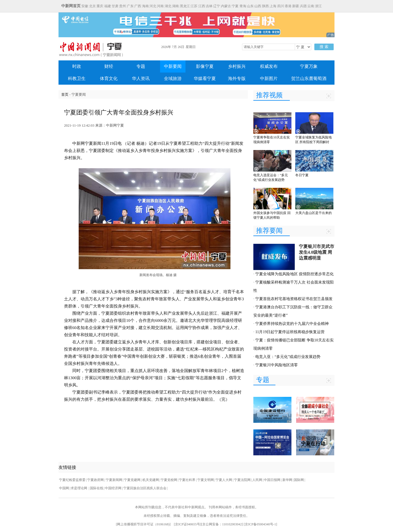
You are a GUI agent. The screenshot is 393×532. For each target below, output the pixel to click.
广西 (138, 6)
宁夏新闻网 (114, 480)
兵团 (303, 6)
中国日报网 (272, 480)
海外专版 (237, 78)
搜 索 (324, 47)
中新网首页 (71, 6)
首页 (65, 94)
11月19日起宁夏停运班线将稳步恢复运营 (290, 332)
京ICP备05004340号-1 (260, 524)
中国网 (64, 488)
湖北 (168, 6)
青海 (243, 6)
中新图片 (269, 78)
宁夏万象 (309, 66)
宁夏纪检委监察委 (72, 480)
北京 (92, 6)
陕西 (265, 6)
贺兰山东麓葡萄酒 (309, 78)
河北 (153, 6)
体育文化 (109, 78)
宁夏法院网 (242, 480)
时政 (77, 66)
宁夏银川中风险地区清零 (277, 365)
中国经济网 (113, 488)
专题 (141, 66)
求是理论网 (79, 488)
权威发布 (269, 66)
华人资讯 (141, 78)
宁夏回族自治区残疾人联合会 (145, 488)
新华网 (287, 480)
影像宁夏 (205, 66)
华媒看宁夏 (205, 78)
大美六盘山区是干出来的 (314, 213)
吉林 (209, 6)
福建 (108, 6)
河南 (160, 6)
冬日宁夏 (302, 175)
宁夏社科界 (187, 480)
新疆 (296, 6)
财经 (109, 66)
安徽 (85, 6)
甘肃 (115, 6)
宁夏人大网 (224, 480)
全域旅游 (173, 78)
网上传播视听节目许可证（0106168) (143, 524)
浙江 (318, 6)
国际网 (299, 480)
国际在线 (97, 488)
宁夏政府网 (95, 480)
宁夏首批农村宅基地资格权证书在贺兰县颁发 (294, 299)
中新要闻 (173, 66)
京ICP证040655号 (188, 524)
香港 (288, 6)
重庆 (100, 6)
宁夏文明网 (206, 480)
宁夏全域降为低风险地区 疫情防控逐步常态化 (294, 274)
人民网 (257, 480)
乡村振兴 (237, 66)
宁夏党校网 (169, 480)
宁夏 (235, 6)
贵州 (123, 6)
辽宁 (217, 6)
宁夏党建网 (132, 480)
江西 (202, 6)
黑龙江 (185, 6)
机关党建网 (151, 480)
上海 (273, 6)
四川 (281, 6)
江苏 (194, 6)
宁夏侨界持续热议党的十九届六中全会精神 (292, 324)
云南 (311, 6)
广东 (130, 6)
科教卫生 (77, 78)
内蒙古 (226, 6)
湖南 (176, 6)
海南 (145, 6)
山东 (250, 6)
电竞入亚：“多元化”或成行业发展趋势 (288, 357)
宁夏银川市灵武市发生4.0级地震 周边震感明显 (317, 252)
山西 (258, 6)
